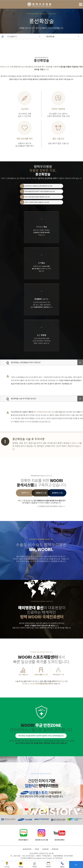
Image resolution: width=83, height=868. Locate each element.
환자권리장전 (55, 849)
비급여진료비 (45, 849)
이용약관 (37, 849)
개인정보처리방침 (27, 849)
